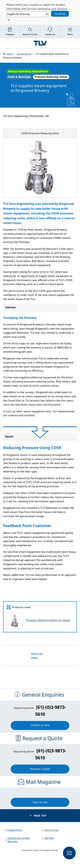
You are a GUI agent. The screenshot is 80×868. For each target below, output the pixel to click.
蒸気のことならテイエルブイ (40, 43)
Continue (60, 14)
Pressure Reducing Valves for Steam (48, 620)
